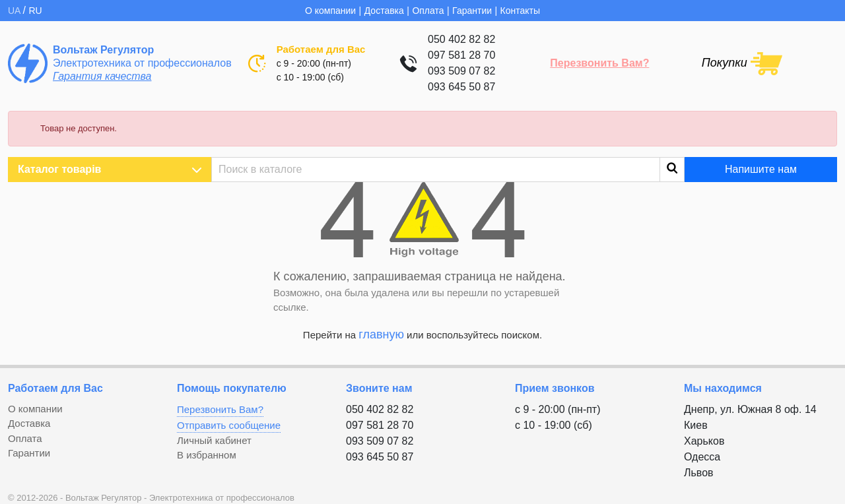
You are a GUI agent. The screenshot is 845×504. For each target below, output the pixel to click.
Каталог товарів (110, 170)
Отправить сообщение (229, 425)
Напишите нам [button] (761, 169)
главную (381, 334)
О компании (330, 11)
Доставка (384, 11)
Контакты (520, 11)
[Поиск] (448, 170)
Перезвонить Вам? (599, 63)
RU (35, 11)
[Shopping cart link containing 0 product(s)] (742, 63)
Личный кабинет (214, 440)
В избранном (207, 455)
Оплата (428, 11)
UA (16, 11)
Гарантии (472, 11)
